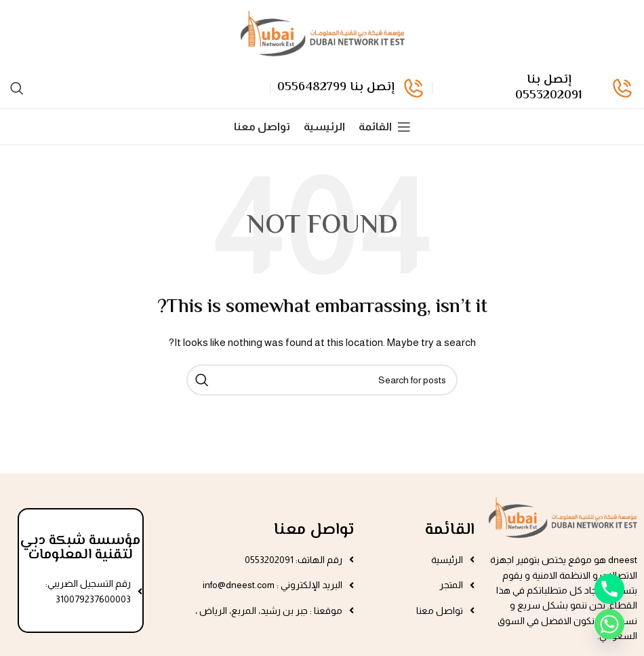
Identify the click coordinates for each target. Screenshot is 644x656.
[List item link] (421, 560)
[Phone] (609, 589)
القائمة (450, 530)
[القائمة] (385, 127)
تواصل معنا (314, 530)
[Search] (17, 88)
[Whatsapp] (609, 624)
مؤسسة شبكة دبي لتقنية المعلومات (80, 548)
